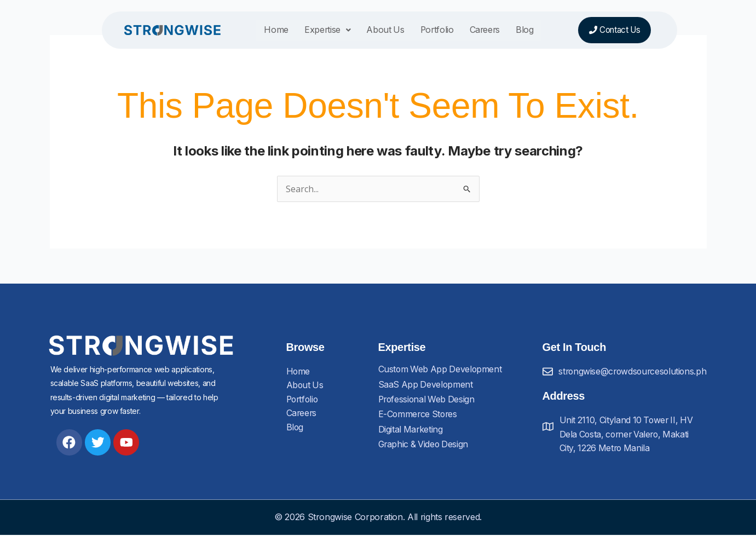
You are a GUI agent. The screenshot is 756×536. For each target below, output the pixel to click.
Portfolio (428, 31)
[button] (319, 31)
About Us (377, 31)
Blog (516, 31)
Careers (477, 31)
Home (268, 31)
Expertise (319, 31)
